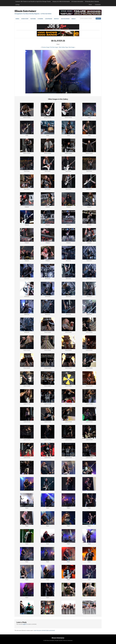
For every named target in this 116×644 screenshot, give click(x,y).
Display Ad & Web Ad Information (61, 2)
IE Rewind (40, 19)
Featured (33, 19)
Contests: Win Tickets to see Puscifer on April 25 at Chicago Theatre (33, 2)
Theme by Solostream (68, 640)
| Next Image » (72, 47)
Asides (17, 19)
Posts (90, 5)
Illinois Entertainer (25, 11)
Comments (98, 5)
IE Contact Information (77, 2)
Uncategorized (65, 19)
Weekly (74, 19)
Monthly (57, 19)
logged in (25, 624)
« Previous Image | (45, 47)
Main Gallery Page (63, 47)
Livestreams (49, 19)
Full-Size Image (54, 47)
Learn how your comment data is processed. (44, 630)
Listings (17, 5)
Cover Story (25, 19)
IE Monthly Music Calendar (92, 2)
